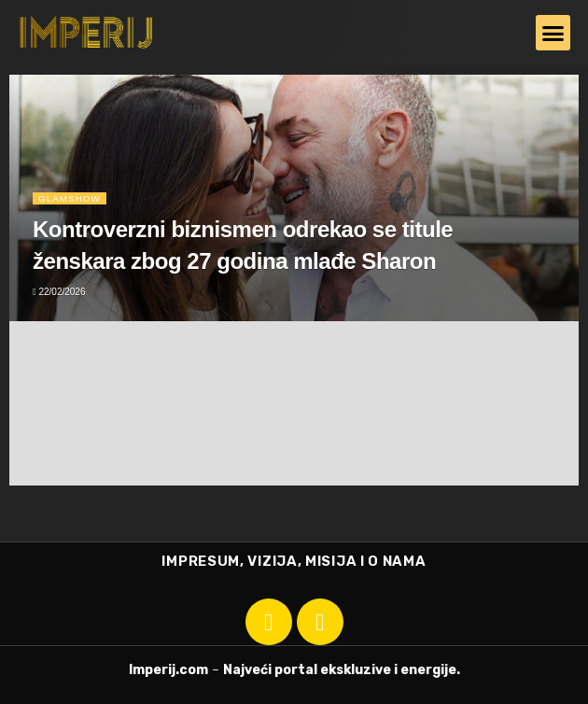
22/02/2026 (59, 292)
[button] (553, 33)
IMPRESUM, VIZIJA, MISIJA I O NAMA (294, 561)
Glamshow (70, 197)
